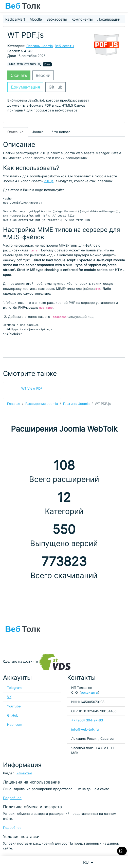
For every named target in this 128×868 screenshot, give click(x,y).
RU (87, 862)
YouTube (14, 706)
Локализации (109, 19)
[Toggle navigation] (122, 6)
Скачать (19, 75)
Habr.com (15, 725)
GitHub (56, 87)
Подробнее (12, 798)
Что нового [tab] (61, 132)
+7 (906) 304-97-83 (87, 720)
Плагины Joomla (40, 46)
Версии (43, 75)
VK (9, 697)
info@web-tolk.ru (85, 729)
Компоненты (82, 19)
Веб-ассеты (57, 19)
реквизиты (89, 693)
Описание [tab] (15, 132)
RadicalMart (15, 19)
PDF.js (49, 181)
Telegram (14, 688)
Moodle (36, 19)
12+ (122, 851)
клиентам (24, 773)
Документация (25, 87)
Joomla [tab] (38, 132)
